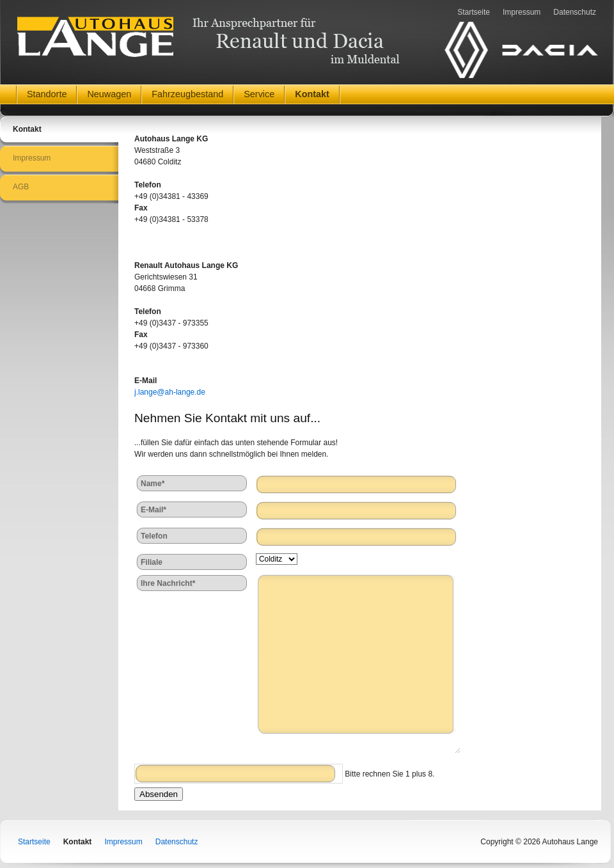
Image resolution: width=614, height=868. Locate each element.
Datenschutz (575, 12)
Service (259, 94)
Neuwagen (109, 94)
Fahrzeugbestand (187, 94)
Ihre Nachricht (168, 582)
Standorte (47, 94)
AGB (21, 187)
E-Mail (159, 509)
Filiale (152, 562)
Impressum (522, 12)
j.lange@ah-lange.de (170, 392)
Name (159, 483)
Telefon (154, 536)
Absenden (159, 794)
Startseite (474, 12)
